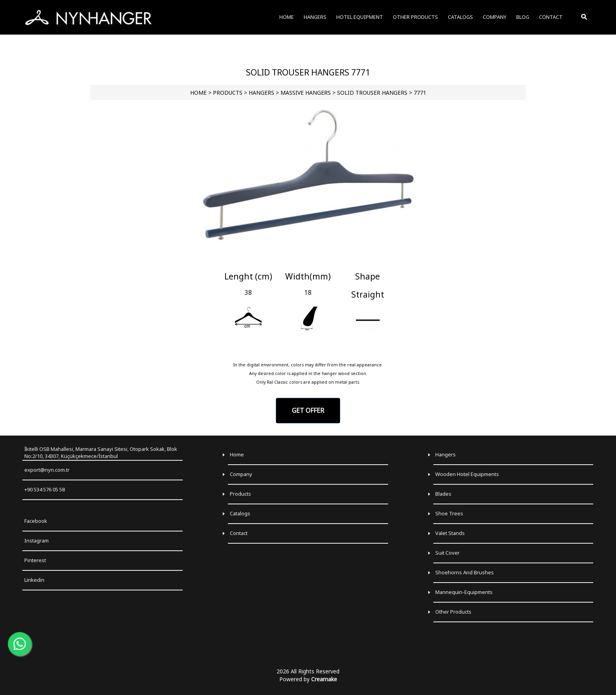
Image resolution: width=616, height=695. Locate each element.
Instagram (37, 541)
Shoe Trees (449, 513)
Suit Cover (447, 553)
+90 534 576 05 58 (45, 489)
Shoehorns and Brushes (465, 572)
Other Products (453, 612)
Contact (239, 533)
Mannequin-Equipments (464, 592)
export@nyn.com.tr (47, 470)
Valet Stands (450, 533)
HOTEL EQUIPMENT (360, 17)
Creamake (324, 679)
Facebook (36, 521)
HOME (198, 93)
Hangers (445, 454)
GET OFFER (308, 410)
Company (241, 474)
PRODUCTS (228, 93)
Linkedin (34, 580)
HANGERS (261, 93)
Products (240, 494)
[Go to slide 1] (308, 262)
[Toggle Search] (585, 17)
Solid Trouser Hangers (372, 93)
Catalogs (240, 513)
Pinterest (35, 560)
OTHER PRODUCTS (415, 17)
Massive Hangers (306, 93)
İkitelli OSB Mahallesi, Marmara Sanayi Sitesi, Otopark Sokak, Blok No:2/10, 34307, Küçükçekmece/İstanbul (101, 453)
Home (237, 454)
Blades (443, 494)
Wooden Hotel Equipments (467, 474)
